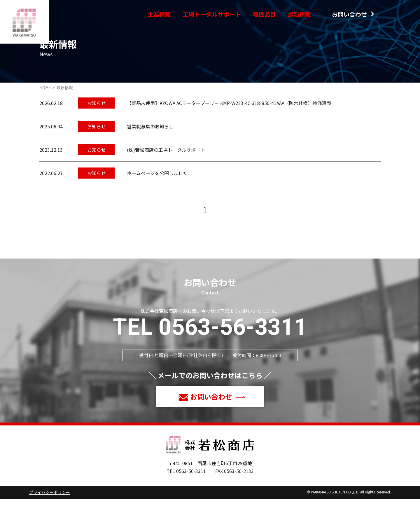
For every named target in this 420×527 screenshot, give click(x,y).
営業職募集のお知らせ (150, 154)
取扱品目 (264, 14)
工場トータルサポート (212, 14)
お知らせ (97, 131)
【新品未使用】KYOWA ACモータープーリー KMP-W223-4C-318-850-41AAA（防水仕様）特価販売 (229, 131)
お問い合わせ (349, 14)
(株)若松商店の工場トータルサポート (166, 178)
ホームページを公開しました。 (160, 201)
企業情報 (159, 14)
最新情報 (299, 14)
